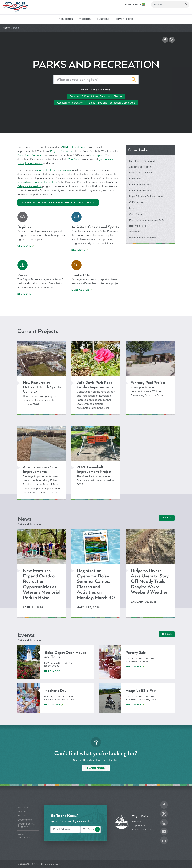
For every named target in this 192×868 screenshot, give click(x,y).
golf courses (106, 159)
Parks (22, 275)
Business (103, 19)
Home (6, 28)
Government (124, 19)
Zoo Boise (74, 159)
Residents (66, 19)
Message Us (80, 290)
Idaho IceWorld (34, 163)
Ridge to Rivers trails (62, 151)
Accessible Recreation (70, 103)
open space (97, 155)
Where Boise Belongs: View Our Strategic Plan (58, 202)
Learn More (96, 768)
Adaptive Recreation (30, 186)
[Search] (170, 5)
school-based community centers (37, 182)
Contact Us (81, 275)
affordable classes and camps (54, 170)
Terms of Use (24, 838)
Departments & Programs (26, 825)
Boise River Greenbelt (30, 155)
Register (24, 227)
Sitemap (21, 834)
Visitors (85, 19)
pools (21, 163)
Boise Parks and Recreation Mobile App (112, 103)
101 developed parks (74, 147)
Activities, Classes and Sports (95, 227)
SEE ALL (167, 518)
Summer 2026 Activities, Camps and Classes (96, 96)
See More (24, 246)
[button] (134, 80)
